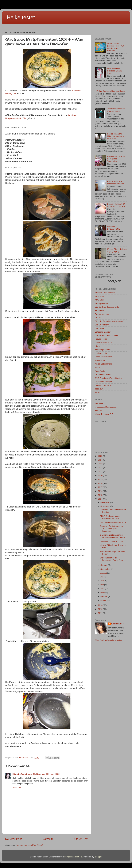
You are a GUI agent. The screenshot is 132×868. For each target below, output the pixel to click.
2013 (101, 605)
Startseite (48, 839)
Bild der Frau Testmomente (107, 307)
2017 (101, 487)
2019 (101, 479)
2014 (101, 499)
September (106, 569)
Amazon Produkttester (105, 293)
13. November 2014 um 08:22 (46, 774)
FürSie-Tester (101, 339)
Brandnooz (100, 311)
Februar (104, 596)
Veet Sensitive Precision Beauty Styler (115, 71)
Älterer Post (81, 839)
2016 (101, 491)
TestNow (99, 389)
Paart (97, 367)
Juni (103, 581)
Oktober (104, 565)
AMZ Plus (99, 296)
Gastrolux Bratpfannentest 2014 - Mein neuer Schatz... (113, 536)
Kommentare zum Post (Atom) (30, 845)
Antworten (17, 788)
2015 (101, 495)
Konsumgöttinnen (103, 350)
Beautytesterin (101, 303)
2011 (101, 613)
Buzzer (98, 318)
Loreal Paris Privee (103, 357)
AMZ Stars (100, 300)
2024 (101, 460)
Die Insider (100, 328)
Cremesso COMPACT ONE (112, 541)
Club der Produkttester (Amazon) (110, 321)
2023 (101, 464)
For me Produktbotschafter (107, 335)
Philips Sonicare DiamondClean (110, 91)
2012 (101, 609)
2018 (101, 483)
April (103, 589)
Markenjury (100, 360)
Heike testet (21, 17)
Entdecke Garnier (103, 332)
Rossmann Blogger (103, 382)
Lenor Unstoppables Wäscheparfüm (116, 110)
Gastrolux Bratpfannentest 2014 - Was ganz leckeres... (112, 529)
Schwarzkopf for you (104, 385)
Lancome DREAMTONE (113, 228)
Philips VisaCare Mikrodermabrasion (116, 183)
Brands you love (102, 314)
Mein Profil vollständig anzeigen (109, 640)
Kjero (97, 346)
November (105, 506)
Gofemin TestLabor (103, 342)
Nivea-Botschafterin (104, 364)
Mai (102, 585)
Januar (104, 600)
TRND (98, 392)
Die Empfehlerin (102, 325)
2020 (101, 475)
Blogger (98, 857)
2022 (101, 468)
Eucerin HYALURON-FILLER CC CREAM (117, 205)
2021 (101, 472)
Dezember (105, 502)
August (104, 573)
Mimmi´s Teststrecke (22, 774)
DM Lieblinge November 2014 (113, 522)
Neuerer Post (13, 839)
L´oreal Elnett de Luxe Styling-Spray (117, 250)
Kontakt (98, 411)
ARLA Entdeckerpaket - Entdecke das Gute (110, 517)
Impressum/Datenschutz (106, 407)
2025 (101, 456)
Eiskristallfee (117, 624)
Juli (102, 577)
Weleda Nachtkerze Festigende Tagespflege (116, 159)
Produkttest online (103, 375)
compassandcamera (73, 857)
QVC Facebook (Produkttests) (108, 378)
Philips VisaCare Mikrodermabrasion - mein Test (116, 136)
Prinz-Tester (100, 371)
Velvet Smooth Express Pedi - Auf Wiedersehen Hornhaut (115, 47)
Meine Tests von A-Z (104, 414)
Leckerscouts (101, 353)
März (103, 592)
